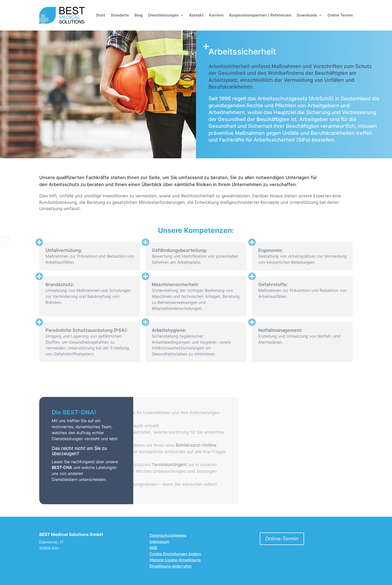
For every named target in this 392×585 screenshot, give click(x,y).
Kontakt (196, 15)
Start (101, 15)
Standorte (120, 15)
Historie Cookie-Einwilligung (175, 560)
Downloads (307, 15)
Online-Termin (282, 539)
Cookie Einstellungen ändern (175, 554)
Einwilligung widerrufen (171, 566)
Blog (138, 15)
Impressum (159, 542)
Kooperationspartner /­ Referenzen (260, 15)
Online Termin (340, 15)
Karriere (216, 15)
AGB (153, 548)
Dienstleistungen (163, 15)
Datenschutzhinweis (168, 535)
